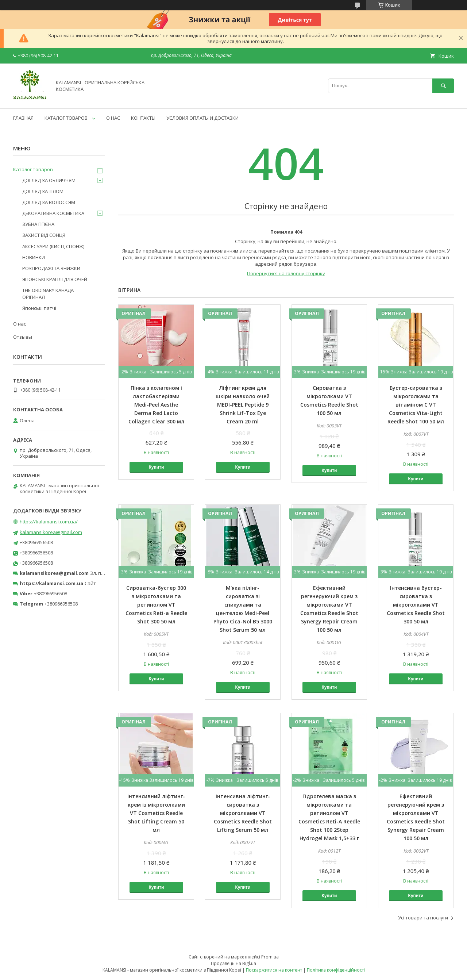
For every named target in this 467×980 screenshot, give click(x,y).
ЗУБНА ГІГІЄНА (38, 224)
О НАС (113, 118)
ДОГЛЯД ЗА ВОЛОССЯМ (49, 202)
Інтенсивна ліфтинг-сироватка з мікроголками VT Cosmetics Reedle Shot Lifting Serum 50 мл (243, 813)
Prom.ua (270, 957)
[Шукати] (443, 86)
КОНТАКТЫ (143, 118)
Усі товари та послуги (423, 918)
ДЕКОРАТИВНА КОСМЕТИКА (53, 213)
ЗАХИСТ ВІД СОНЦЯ (44, 235)
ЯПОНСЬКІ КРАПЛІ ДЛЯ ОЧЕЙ (55, 279)
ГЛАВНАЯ (23, 118)
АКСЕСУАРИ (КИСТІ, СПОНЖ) (53, 246)
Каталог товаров (33, 169)
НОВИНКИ (34, 257)
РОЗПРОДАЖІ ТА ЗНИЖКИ (51, 268)
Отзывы (23, 337)
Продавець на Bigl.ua (233, 963)
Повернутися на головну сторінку (286, 273)
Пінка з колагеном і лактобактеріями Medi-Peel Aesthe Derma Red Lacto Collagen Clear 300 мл (156, 405)
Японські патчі (39, 308)
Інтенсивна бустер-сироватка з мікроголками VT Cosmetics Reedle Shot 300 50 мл (416, 605)
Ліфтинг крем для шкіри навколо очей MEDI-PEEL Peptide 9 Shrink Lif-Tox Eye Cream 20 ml (243, 405)
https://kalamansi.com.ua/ (49, 522)
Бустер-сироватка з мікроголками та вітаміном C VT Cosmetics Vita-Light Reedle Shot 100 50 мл (416, 405)
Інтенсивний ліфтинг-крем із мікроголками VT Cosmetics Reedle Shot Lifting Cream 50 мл (156, 813)
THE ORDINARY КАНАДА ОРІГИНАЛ (48, 293)
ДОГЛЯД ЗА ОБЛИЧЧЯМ (49, 180)
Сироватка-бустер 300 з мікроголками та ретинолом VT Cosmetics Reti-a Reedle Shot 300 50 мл (156, 605)
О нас (20, 324)
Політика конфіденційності (336, 970)
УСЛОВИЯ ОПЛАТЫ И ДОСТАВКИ (202, 118)
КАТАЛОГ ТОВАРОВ (66, 118)
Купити (156, 467)
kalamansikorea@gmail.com (51, 532)
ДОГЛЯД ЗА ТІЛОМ (43, 191)
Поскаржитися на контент (274, 970)
